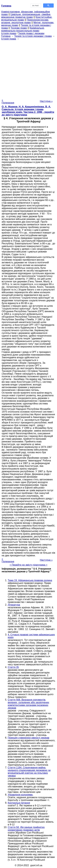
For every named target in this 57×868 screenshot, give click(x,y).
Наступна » (46, 101)
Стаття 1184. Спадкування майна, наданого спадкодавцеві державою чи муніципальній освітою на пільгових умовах (29, 772)
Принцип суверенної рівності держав (28, 738)
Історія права (9, 33)
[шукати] (36, 6)
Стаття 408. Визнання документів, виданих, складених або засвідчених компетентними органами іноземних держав (28, 704)
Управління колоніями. (20, 795)
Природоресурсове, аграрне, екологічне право (25, 21)
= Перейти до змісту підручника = (28, 565)
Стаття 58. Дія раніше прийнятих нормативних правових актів (26, 829)
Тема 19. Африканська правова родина (30, 580)
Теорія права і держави (31, 33)
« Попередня (8, 101)
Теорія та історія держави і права (33, 36)
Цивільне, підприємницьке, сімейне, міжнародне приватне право (26, 16)
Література (14, 605)
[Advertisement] (28, 69)
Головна (6, 36)
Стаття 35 (13, 667)
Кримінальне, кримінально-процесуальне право (23, 29)
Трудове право (19, 28)
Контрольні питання (19, 803)
